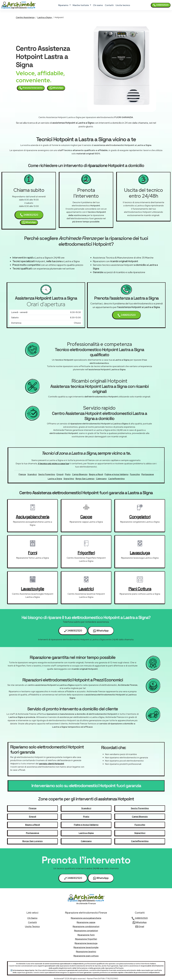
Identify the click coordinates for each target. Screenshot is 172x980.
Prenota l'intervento (31, 88)
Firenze (22, 474)
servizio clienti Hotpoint (52, 764)
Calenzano (101, 479)
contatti (109, 5)
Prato (68, 474)
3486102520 (161, 5)
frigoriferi (86, 553)
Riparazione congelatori (86, 931)
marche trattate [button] (81, 5)
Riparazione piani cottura (86, 956)
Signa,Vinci (69, 479)
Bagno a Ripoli (96, 474)
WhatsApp (56, 88)
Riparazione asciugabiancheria (86, 918)
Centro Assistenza (25, 17)
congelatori (140, 517)
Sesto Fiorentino (47, 474)
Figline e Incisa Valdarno (117, 474)
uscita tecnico (123, 5)
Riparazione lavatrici (86, 951)
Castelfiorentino (116, 479)
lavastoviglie (33, 589)
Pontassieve (148, 474)
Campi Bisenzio (80, 474)
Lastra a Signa (45, 17)
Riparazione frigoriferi (86, 939)
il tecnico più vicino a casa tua (54, 463)
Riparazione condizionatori (86, 926)
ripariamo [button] (64, 5)
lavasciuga (140, 553)
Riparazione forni (86, 935)
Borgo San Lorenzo (85, 479)
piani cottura (140, 589)
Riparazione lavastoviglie (86, 947)
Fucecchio (135, 474)
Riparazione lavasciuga (86, 943)
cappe (86, 517)
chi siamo (98, 5)
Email (140, 926)
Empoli (60, 474)
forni (33, 553)
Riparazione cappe (86, 922)
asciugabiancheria (33, 517)
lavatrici (86, 589)
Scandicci (32, 474)
